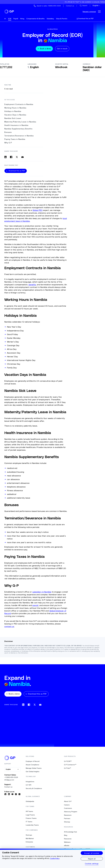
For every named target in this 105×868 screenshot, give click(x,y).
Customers (68, 809)
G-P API (28, 786)
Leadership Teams (32, 826)
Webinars (67, 843)
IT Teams (29, 822)
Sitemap (67, 822)
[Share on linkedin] (5, 158)
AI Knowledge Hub (70, 833)
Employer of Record (33, 762)
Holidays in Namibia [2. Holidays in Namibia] (13, 112)
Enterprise (29, 843)
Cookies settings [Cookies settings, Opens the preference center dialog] (92, 864)
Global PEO (38, 211)
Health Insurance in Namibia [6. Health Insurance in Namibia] (16, 126)
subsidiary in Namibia (42, 592)
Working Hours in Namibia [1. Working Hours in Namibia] (15, 108)
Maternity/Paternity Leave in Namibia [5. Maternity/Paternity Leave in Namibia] (20, 122)
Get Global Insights (33, 772)
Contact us (8, 788)
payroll (35, 606)
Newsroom (68, 816)
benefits (32, 285)
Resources (68, 839)
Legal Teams (30, 815)
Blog (66, 836)
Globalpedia (30, 802)
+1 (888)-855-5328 (11, 778)
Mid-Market (30, 839)
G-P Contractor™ (70, 765)
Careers (67, 806)
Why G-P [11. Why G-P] (8, 143)
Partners (67, 819)
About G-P (68, 802)
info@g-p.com (9, 780)
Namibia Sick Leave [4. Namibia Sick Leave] (13, 119)
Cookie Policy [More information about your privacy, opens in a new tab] (55, 858)
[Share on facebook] (11, 158)
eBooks (67, 846)
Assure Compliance (32, 765)
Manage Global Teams (34, 769)
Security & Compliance (34, 789)
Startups (29, 836)
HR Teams (29, 812)
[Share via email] (22, 158)
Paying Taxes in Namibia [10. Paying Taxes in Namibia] (15, 140)
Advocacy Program (71, 812)
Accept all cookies (92, 853)
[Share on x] (17, 158)
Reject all (92, 859)
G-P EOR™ (68, 762)
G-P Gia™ (68, 769)
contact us (9, 627)
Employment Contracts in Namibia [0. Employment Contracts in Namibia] (19, 105)
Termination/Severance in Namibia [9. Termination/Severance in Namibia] (19, 136)
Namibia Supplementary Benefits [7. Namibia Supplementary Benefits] (18, 129)
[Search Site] (83, 6)
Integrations (30, 782)
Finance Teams (31, 819)
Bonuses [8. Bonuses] (8, 133)
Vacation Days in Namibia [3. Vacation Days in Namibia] (15, 115)
